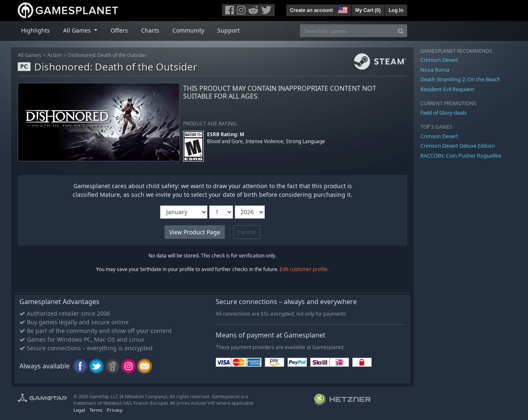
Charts (150, 30)
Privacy (115, 410)
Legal (79, 410)
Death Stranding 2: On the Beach (460, 79)
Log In (396, 10)
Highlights (35, 30)
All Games (29, 55)
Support (229, 30)
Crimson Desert (439, 60)
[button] (342, 9)
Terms (96, 410)
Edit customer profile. (304, 269)
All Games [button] (78, 30)
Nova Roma (435, 70)
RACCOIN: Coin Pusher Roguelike (461, 156)
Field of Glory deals (443, 113)
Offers (119, 30)
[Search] (401, 31)
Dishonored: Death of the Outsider (107, 55)
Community (188, 30)
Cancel (246, 232)
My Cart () (368, 10)
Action (55, 55)
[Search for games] (347, 31)
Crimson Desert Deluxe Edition (458, 146)
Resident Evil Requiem (447, 89)
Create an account (311, 10)
